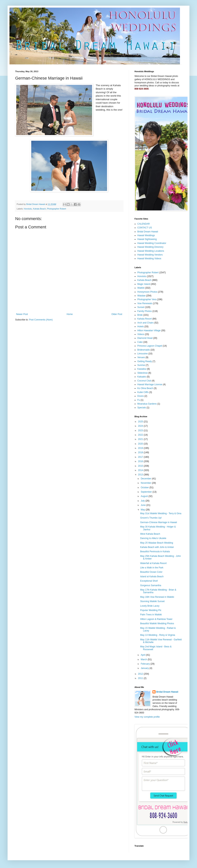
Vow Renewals (145, 303)
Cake (140, 342)
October (145, 488)
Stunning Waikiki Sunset (152, 601)
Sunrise (141, 365)
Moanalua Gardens (147, 404)
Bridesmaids (144, 350)
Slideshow (143, 373)
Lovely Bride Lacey (150, 606)
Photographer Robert (57, 209)
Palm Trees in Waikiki (151, 615)
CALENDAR (143, 224)
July (143, 501)
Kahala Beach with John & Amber (157, 547)
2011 (141, 678)
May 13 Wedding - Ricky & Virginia (158, 635)
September (147, 492)
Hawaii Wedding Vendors (150, 255)
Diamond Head (145, 338)
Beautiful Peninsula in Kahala (155, 552)
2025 (141, 422)
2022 (141, 435)
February (146, 664)
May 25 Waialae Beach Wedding (157, 543)
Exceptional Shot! (149, 581)
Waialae (141, 296)
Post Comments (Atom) (41, 320)
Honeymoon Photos (147, 292)
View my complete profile (147, 717)
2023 (141, 430)
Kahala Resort (145, 319)
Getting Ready (145, 361)
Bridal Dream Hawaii (148, 232)
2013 (141, 475)
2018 (141, 452)
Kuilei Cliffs (143, 392)
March (144, 659)
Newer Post (22, 314)
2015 (141, 466)
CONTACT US (145, 228)
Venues (141, 357)
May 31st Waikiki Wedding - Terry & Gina (161, 513)
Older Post (117, 314)
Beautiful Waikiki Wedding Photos (157, 623)
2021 (141, 439)
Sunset (141, 307)
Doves (141, 396)
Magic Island (144, 284)
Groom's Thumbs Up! (151, 518)
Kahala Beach (39, 209)
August (145, 496)
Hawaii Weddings (146, 235)
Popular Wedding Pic (151, 610)
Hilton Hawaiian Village (149, 330)
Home (70, 314)
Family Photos (145, 311)
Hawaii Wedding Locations (151, 251)
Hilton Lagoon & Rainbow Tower (156, 619)
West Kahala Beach (150, 534)
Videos (141, 334)
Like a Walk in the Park (152, 568)
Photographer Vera (147, 299)
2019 (141, 448)
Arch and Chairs (145, 323)
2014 (141, 470)
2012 (141, 674)
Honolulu (28, 209)
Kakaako (142, 377)
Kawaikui (142, 369)
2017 (141, 457)
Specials (142, 408)
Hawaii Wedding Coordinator (152, 243)
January (145, 668)
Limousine (143, 354)
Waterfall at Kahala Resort (153, 563)
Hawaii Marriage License (150, 384)
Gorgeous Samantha (151, 585)
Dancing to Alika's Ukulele (153, 538)
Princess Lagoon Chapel (150, 346)
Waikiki (141, 288)
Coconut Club (144, 381)
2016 (141, 461)
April (143, 655)
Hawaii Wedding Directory (150, 247)
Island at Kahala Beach (152, 577)
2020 (141, 444)
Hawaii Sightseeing (147, 239)
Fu (139, 400)
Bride (140, 315)
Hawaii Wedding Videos (149, 259)
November (146, 483)
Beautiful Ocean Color (151, 572)
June (143, 505)
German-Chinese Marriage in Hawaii (159, 522)
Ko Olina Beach (145, 388)
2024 (141, 426)
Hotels (141, 327)
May (143, 510)
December (146, 479)
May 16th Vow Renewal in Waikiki (157, 597)
